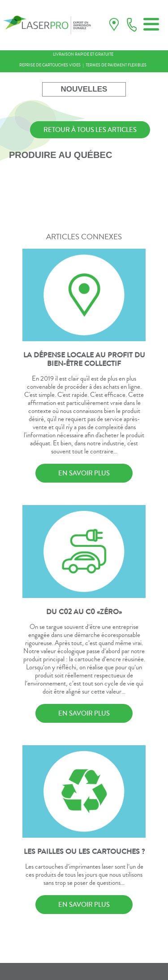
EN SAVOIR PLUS (84, 473)
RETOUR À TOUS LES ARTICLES (90, 130)
